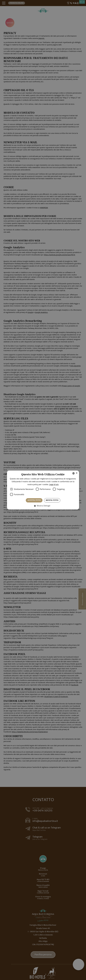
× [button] (71, 473)
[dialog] (43, 490)
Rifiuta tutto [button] (52, 500)
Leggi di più (65, 484)
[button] (43, 506)
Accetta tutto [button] (34, 500)
